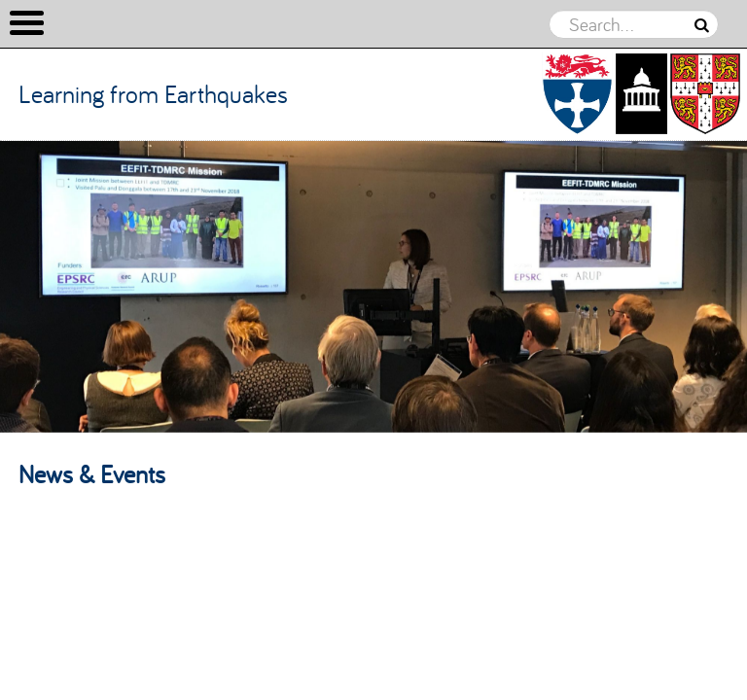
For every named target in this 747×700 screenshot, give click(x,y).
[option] (373, 287)
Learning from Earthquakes (153, 93)
